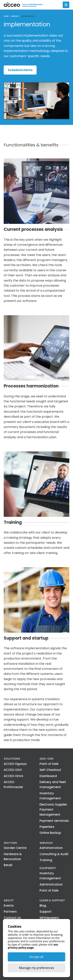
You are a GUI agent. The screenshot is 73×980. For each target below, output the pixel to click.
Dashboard (48, 776)
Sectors (10, 843)
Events (9, 906)
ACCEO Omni (13, 776)
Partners (10, 912)
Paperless (47, 827)
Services (46, 843)
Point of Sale (49, 764)
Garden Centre (15, 848)
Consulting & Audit (54, 854)
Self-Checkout (50, 770)
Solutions (12, 759)
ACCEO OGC (13, 770)
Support (46, 912)
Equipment (48, 868)
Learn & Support (52, 900)
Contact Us (12, 918)
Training (46, 860)
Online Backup (50, 833)
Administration (51, 848)
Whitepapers (49, 918)
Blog (43, 906)
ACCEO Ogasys (15, 764)
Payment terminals (54, 821)
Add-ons (47, 759)
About (9, 900)
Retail (8, 865)
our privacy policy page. (33, 946)
